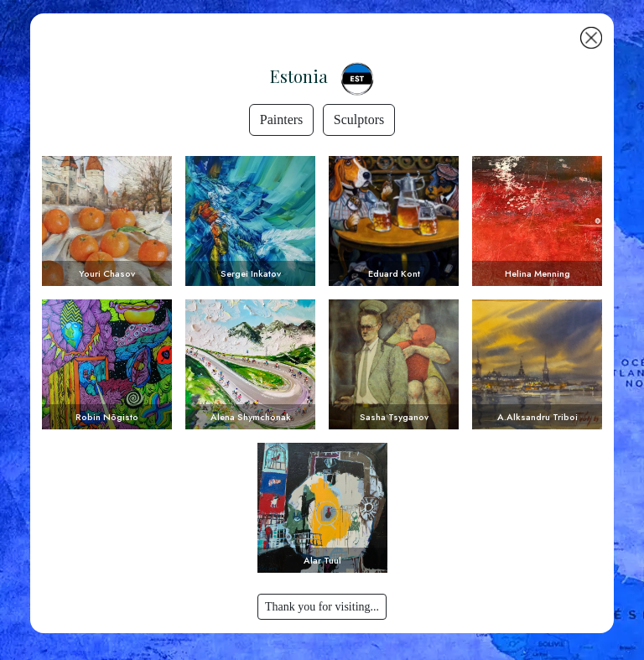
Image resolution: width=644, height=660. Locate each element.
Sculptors (359, 120)
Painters (282, 120)
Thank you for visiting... (322, 607)
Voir (107, 221)
